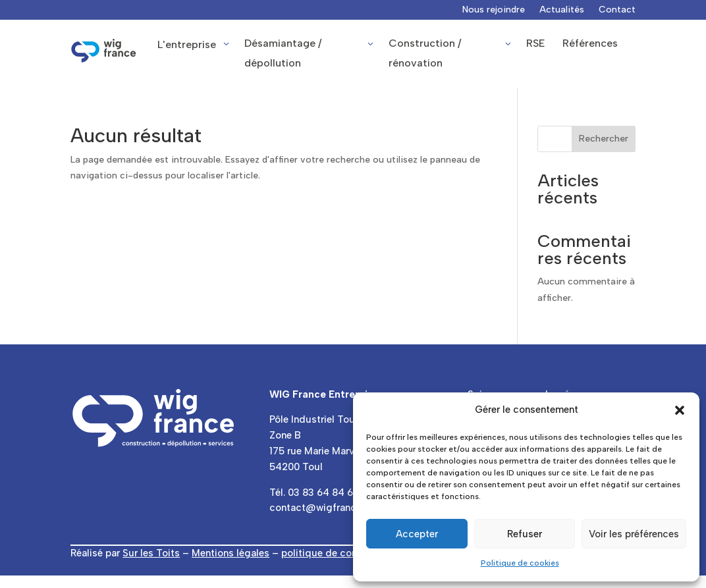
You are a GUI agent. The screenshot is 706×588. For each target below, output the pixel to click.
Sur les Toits (151, 553)
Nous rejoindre (494, 10)
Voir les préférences (634, 534)
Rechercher (604, 139)
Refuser (525, 534)
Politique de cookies (520, 563)
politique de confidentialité (343, 553)
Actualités (562, 10)
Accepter (417, 534)
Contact (617, 10)
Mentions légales (231, 553)
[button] (680, 410)
